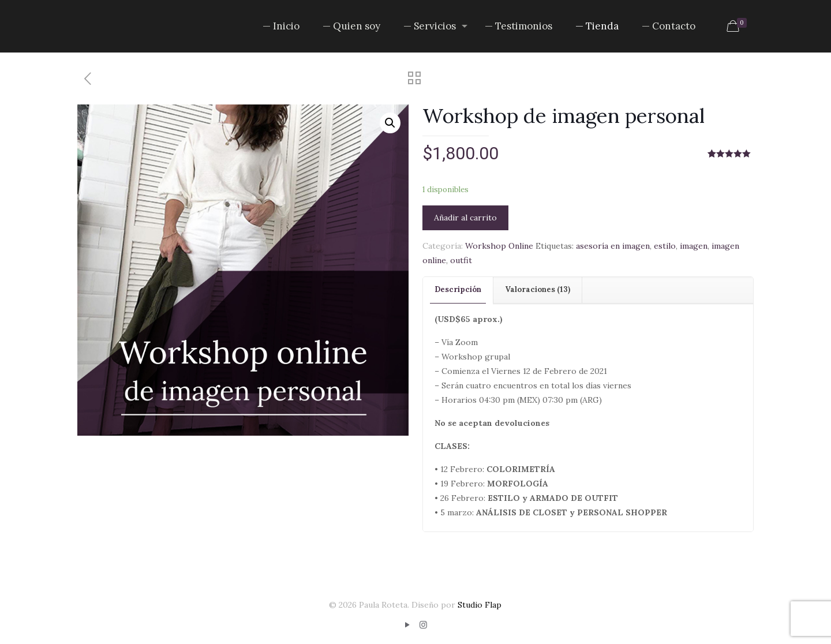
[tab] (458, 290)
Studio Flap (480, 605)
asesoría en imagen (613, 246)
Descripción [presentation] (458, 289)
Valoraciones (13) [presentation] (538, 289)
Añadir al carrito (465, 218)
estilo (665, 246)
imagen (694, 246)
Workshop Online (499, 246)
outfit (461, 260)
